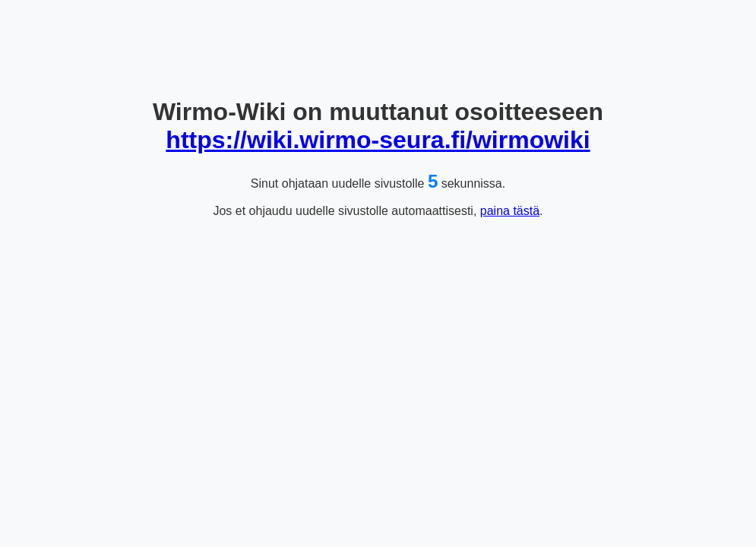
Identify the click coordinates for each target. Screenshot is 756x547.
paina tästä (510, 211)
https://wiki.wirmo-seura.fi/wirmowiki (378, 140)
